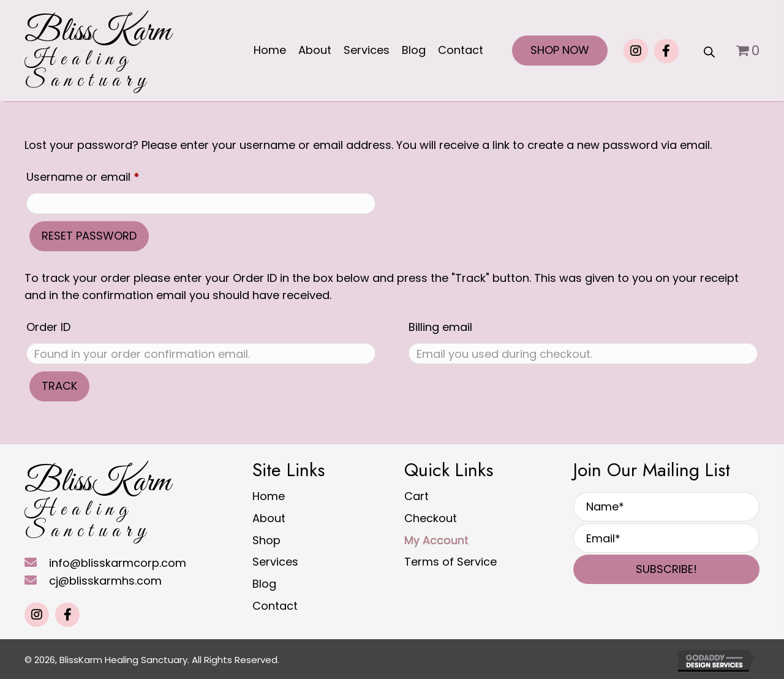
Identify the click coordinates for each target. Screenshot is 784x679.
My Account (436, 540)
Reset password (89, 236)
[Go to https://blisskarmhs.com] (97, 54)
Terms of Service (450, 562)
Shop (266, 540)
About (269, 518)
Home (269, 496)
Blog (264, 584)
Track (59, 386)
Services (275, 562)
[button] (636, 51)
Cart (417, 496)
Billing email (440, 327)
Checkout (431, 518)
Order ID (48, 327)
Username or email (107, 175)
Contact (275, 606)
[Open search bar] (709, 51)
